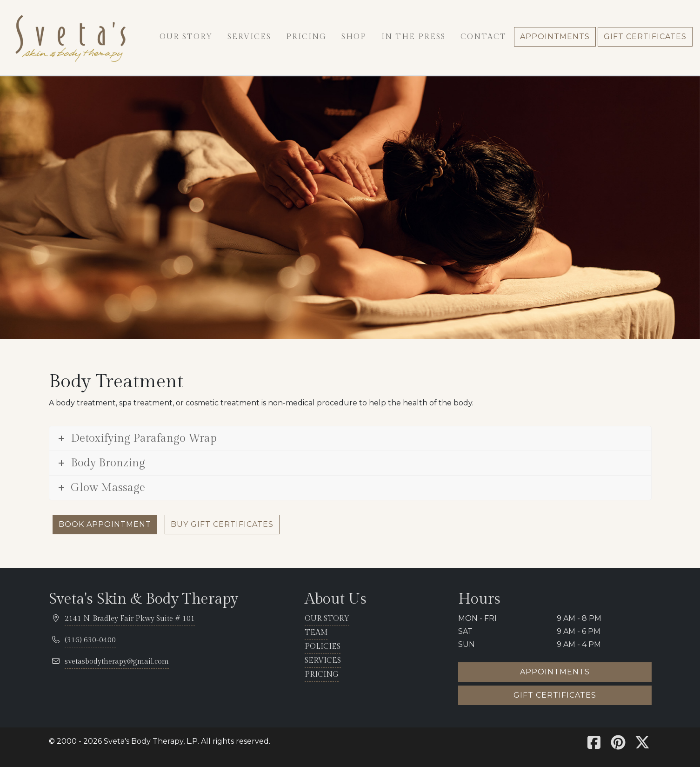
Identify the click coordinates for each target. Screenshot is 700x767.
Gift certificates (555, 695)
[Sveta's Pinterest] (618, 745)
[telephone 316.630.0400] (90, 641)
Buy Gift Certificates (222, 524)
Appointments (555, 672)
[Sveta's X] (642, 745)
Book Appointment (105, 524)
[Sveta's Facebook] (594, 745)
